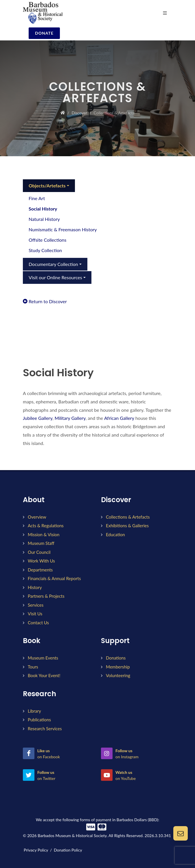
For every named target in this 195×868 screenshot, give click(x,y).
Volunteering (118, 675)
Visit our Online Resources (55, 277)
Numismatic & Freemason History (63, 229)
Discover (79, 113)
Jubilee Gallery (38, 418)
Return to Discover (45, 301)
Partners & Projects (46, 596)
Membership (118, 667)
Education (115, 534)
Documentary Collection (53, 264)
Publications (39, 720)
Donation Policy (68, 850)
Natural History (44, 219)
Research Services (45, 729)
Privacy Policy (36, 850)
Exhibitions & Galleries (127, 526)
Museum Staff (41, 543)
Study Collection (45, 250)
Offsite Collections (47, 240)
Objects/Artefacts (47, 186)
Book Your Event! (44, 675)
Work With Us (41, 561)
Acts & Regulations (46, 526)
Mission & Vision (44, 534)
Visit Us (35, 614)
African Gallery (120, 418)
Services (36, 605)
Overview (37, 517)
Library (34, 711)
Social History (43, 209)
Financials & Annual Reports (54, 578)
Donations (116, 658)
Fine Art (37, 198)
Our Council (39, 552)
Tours (33, 667)
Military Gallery (70, 418)
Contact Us (38, 623)
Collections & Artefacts (128, 517)
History (35, 587)
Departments (40, 570)
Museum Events (43, 658)
